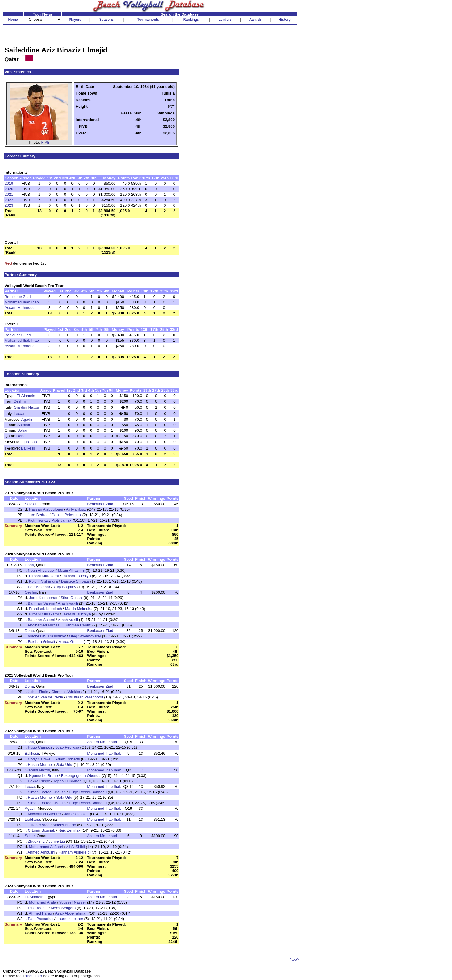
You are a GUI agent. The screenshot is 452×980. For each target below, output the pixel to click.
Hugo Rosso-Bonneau (88, 792)
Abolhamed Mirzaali (44, 625)
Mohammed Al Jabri (46, 847)
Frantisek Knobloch (46, 609)
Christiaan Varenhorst (85, 697)
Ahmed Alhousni (41, 852)
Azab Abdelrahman (71, 913)
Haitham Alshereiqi (75, 852)
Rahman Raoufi (78, 625)
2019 (9, 183)
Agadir (27, 419)
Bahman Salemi (41, 603)
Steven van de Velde (45, 697)
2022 (9, 200)
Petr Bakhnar (39, 587)
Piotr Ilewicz (38, 520)
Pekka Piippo (39, 781)
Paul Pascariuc (41, 919)
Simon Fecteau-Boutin (47, 792)
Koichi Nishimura (44, 581)
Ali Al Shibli (76, 847)
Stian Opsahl (71, 598)
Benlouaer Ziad (18, 297)
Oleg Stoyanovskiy (85, 636)
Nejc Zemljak (69, 830)
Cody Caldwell (40, 759)
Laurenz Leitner (70, 919)
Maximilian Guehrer (44, 814)
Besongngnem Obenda (81, 776)
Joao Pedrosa (67, 747)
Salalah (24, 425)
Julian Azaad (39, 825)
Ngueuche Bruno (44, 776)
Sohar (22, 430)
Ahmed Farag (41, 913)
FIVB (46, 142)
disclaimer (33, 976)
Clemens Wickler (66, 692)
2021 (9, 194)
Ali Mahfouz (76, 509)
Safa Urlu (64, 765)
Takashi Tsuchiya (76, 576)
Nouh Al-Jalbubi (41, 570)
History (285, 20)
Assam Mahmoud (20, 308)
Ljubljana (29, 442)
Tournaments (148, 20)
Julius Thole (38, 692)
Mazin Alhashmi (71, 570)
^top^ (294, 959)
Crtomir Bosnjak (41, 830)
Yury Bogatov (65, 587)
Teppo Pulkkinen (67, 781)
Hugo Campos (40, 747)
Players (75, 20)
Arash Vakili (68, 603)
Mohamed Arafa (43, 902)
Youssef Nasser (73, 902)
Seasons (107, 20)
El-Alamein (26, 396)
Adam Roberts (68, 759)
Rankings (191, 20)
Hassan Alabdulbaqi (46, 509)
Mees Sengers (63, 908)
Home (13, 20)
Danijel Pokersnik (66, 515)
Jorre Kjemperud (43, 598)
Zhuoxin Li (37, 841)
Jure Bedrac (38, 515)
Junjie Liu (57, 841)
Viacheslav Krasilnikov (47, 636)
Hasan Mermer (40, 765)
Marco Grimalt (71, 642)
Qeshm (19, 401)
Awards (256, 20)
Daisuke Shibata (75, 581)
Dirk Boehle (38, 908)
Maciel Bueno (64, 825)
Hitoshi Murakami (44, 576)
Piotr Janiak (61, 520)
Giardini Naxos (26, 407)
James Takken (77, 814)
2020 (9, 189)
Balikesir (28, 448)
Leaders (225, 20)
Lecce (19, 414)
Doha (21, 436)
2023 (9, 205)
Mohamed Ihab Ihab (22, 302)
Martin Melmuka (79, 609)
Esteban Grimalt (42, 642)
